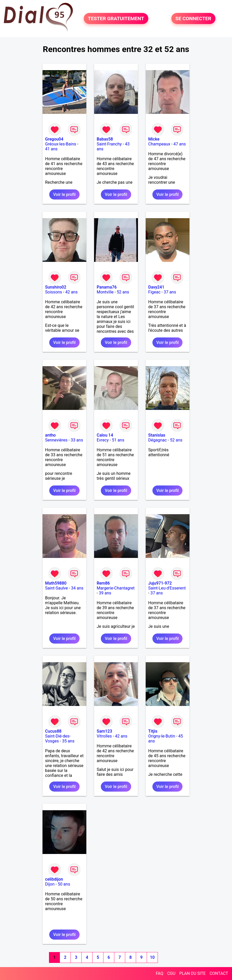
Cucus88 (53, 731)
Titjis (153, 731)
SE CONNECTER (193, 19)
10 (152, 957)
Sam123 (104, 731)
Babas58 (105, 139)
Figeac (154, 292)
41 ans (51, 149)
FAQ (160, 973)
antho (50, 435)
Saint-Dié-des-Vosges (58, 739)
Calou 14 (105, 435)
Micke (154, 139)
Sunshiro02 (56, 287)
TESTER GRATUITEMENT (116, 19)
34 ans (77, 588)
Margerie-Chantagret (116, 588)
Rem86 (103, 583)
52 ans (123, 292)
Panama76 (107, 287)
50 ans (64, 884)
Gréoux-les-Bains (61, 144)
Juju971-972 (160, 583)
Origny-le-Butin (162, 736)
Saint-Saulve (57, 588)
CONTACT (219, 973)
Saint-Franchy (109, 144)
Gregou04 (54, 139)
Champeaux (159, 144)
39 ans (105, 593)
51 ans (118, 440)
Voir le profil (64, 194)
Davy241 (156, 287)
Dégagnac (158, 440)
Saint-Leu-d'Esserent (167, 588)
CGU (171, 973)
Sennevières (56, 440)
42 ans (72, 292)
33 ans (77, 440)
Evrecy (103, 440)
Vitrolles (104, 736)
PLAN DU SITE (193, 973)
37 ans (170, 292)
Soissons (54, 292)
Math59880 (56, 583)
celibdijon (54, 879)
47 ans (180, 144)
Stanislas (157, 435)
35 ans (68, 741)
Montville (105, 292)
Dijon (50, 884)
